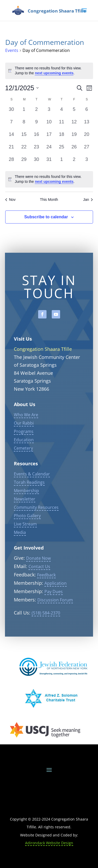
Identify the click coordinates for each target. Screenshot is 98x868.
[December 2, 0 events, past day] (37, 112)
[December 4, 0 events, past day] (62, 112)
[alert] (49, 179)
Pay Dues (54, 606)
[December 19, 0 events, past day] (74, 137)
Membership (26, 505)
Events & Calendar (32, 488)
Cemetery (23, 462)
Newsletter (25, 513)
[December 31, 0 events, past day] (49, 162)
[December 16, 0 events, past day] (37, 137)
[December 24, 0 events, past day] (49, 150)
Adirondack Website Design (49, 843)
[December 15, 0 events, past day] (24, 137)
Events (12, 50)
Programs (24, 446)
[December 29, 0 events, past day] (24, 162)
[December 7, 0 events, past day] (11, 125)
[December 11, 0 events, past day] (62, 125)
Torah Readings (29, 497)
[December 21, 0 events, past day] (11, 150)
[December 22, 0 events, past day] (24, 150)
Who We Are (26, 429)
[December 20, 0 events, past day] (87, 137)
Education (24, 454)
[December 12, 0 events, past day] (74, 125)
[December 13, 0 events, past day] (87, 125)
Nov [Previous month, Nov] (10, 200)
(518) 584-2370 (46, 627)
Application (56, 598)
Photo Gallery (27, 530)
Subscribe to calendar (46, 217)
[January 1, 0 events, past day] (62, 162)
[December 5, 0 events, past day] (74, 112)
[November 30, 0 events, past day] (11, 112)
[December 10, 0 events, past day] (49, 125)
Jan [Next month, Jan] (88, 200)
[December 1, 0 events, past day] (24, 112)
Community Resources (36, 522)
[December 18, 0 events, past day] (62, 137)
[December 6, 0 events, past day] (87, 112)
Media (20, 547)
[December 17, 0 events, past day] (49, 137)
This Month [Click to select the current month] (49, 200)
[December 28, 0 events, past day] (11, 162)
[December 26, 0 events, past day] (74, 150)
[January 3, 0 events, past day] (87, 162)
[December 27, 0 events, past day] (87, 150)
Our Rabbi (24, 437)
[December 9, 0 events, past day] (37, 125)
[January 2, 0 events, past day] (74, 162)
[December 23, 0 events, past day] (37, 150)
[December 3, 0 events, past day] (49, 112)
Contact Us (39, 581)
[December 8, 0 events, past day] (24, 125)
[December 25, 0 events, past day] (62, 150)
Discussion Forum (55, 614)
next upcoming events (54, 73)
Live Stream (25, 538)
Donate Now (38, 572)
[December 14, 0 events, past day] (11, 137)
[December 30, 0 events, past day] (37, 162)
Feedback (46, 589)
